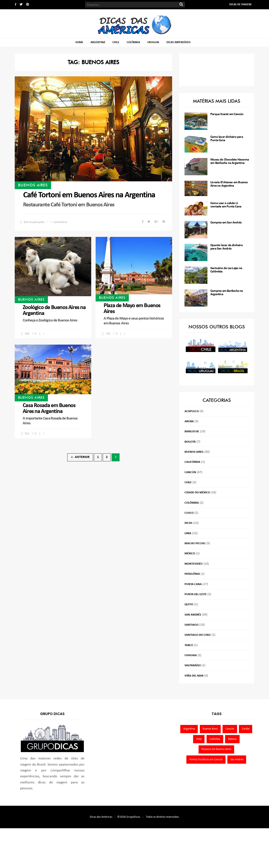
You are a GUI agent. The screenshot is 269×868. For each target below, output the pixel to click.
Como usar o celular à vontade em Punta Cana (226, 205)
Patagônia (192, 574)
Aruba (189, 421)
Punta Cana (193, 584)
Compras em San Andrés (226, 223)
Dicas (188, 523)
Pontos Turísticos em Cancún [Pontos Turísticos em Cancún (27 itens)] (206, 760)
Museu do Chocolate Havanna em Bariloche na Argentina (230, 161)
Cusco (189, 513)
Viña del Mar (194, 676)
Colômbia (133, 42)
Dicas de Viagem (240, 5)
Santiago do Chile (198, 635)
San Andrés (193, 615)
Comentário (60, 222)
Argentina (98, 42)
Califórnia (192, 462)
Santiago (191, 625)
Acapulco (192, 411)
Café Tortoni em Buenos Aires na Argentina (89, 195)
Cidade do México (197, 493)
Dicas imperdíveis (179, 42)
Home (79, 42)
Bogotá (190, 442)
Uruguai (153, 42)
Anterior (80, 457)
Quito (189, 605)
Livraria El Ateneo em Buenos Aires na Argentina (229, 184)
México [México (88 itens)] (232, 739)
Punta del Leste (196, 594)
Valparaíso (193, 666)
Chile (116, 42)
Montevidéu (194, 564)
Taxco (189, 645)
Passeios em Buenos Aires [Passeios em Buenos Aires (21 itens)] (216, 749)
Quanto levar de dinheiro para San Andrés (227, 247)
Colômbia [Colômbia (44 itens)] (215, 739)
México (190, 554)
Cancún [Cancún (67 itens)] (230, 729)
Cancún (190, 472)
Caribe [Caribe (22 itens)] (246, 729)
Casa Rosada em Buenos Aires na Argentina (49, 409)
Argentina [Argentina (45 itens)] (189, 729)
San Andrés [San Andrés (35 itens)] (237, 760)
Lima (188, 533)
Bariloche (192, 432)
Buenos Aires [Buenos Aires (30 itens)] (210, 729)
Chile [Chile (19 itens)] (199, 739)
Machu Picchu (195, 543)
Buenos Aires (33, 185)
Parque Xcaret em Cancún (227, 114)
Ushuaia (191, 655)
